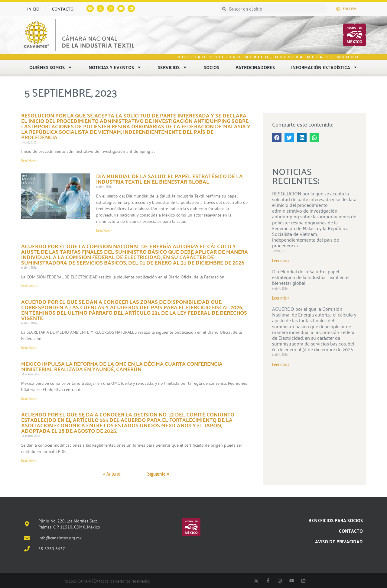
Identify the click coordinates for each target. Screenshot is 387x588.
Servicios (172, 67)
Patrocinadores (255, 67)
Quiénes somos (51, 67)
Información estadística (324, 67)
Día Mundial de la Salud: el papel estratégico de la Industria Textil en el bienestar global (169, 179)
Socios (211, 67)
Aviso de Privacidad (339, 541)
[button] (277, 138)
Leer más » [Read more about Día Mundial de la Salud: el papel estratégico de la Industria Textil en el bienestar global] (281, 298)
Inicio (33, 9)
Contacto (63, 9)
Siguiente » (158, 474)
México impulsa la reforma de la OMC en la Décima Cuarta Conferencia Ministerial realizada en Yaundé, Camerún (122, 366)
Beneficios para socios (336, 520)
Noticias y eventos (115, 67)
